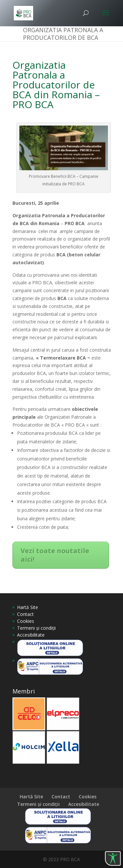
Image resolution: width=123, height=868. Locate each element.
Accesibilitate (31, 635)
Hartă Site (28, 607)
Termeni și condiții (36, 628)
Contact (25, 614)
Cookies (26, 621)
